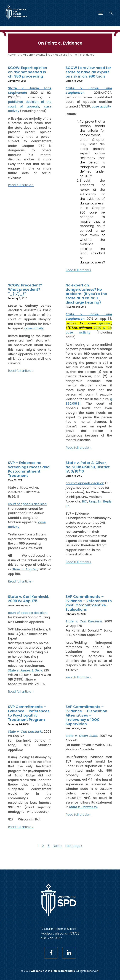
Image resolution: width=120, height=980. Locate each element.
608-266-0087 (51, 938)
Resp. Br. (95, 501)
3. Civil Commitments (32, 55)
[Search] (111, 13)
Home (12, 55)
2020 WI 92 (102, 328)
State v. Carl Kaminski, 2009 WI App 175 (28, 599)
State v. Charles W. (83, 807)
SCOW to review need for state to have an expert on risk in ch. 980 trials (88, 72)
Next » (57, 846)
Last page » (74, 846)
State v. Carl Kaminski (84, 621)
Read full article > (21, 185)
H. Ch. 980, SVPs (57, 55)
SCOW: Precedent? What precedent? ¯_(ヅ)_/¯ (25, 289)
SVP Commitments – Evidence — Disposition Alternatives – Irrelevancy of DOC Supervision (86, 715)
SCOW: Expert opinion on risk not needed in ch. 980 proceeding (28, 72)
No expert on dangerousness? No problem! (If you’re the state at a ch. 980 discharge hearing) (86, 294)
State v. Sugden (25, 569)
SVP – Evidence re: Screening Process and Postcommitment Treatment (29, 469)
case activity (101, 106)
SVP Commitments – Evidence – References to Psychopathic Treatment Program (29, 713)
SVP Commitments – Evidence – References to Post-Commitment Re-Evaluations (89, 603)
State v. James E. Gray (25, 670)
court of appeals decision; (28, 613)
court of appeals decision (27, 504)
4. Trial (74, 55)
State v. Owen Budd (82, 736)
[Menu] (101, 13)
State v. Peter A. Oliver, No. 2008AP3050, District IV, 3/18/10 (88, 467)
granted (105, 323)
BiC (84, 501)
